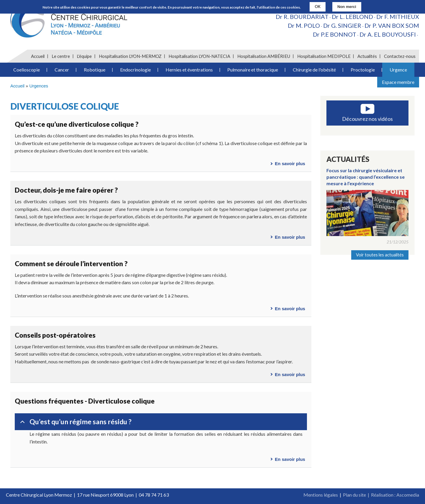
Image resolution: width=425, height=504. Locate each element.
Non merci (347, 6)
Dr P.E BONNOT (335, 34)
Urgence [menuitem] (398, 70)
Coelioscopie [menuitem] (27, 70)
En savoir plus (290, 164)
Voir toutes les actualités (380, 255)
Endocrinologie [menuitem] (135, 70)
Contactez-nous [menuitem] (400, 56)
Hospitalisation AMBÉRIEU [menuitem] (264, 56)
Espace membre (398, 82)
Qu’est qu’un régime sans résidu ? (75, 424)
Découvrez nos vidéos (367, 119)
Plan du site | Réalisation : (370, 495)
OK (318, 6)
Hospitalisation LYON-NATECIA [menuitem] (199, 56)
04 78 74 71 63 (154, 495)
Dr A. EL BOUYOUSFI (388, 34)
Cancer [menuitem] (62, 70)
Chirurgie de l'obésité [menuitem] (314, 70)
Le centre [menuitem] (61, 56)
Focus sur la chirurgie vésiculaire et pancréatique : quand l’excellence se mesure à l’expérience (366, 177)
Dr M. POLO (304, 25)
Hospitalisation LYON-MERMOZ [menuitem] (130, 56)
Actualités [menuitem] (367, 56)
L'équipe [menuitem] (84, 56)
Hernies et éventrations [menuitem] (189, 70)
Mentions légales (321, 495)
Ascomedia (408, 495)
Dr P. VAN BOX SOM (392, 25)
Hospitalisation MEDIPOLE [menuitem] (324, 56)
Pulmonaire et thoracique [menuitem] (253, 70)
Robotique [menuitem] (95, 70)
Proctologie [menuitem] (363, 70)
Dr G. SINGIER (342, 25)
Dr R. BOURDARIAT (302, 17)
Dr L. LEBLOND (352, 17)
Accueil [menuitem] (38, 56)
